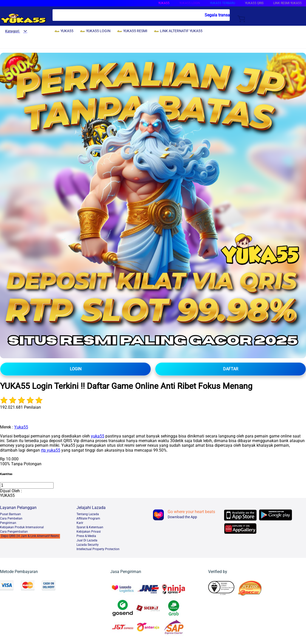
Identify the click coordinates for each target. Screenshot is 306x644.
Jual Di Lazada (87, 540)
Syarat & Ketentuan (90, 527)
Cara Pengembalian (14, 532)
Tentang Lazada (88, 514)
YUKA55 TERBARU (223, 3)
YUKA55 (164, 3)
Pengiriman (8, 523)
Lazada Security (88, 545)
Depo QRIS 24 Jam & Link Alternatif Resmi (30, 536)
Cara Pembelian (11, 518)
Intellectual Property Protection (98, 549)
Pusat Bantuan (10, 514)
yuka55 (98, 436)
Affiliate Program (88, 518)
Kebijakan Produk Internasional (22, 527)
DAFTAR (231, 369)
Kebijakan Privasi (89, 532)
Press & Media (86, 536)
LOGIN (76, 369)
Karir (80, 523)
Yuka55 (21, 427)
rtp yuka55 (51, 450)
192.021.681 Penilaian (20, 407)
